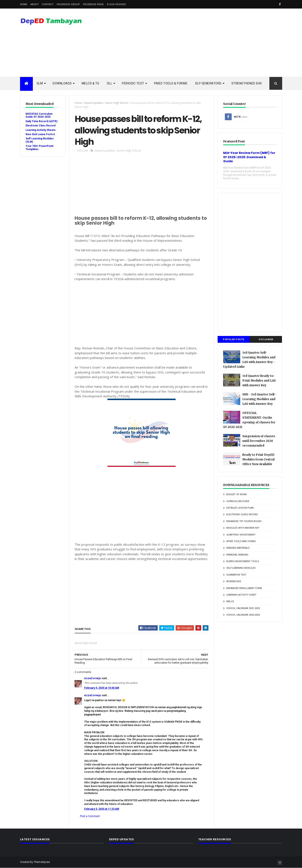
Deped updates (94, 103)
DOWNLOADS (62, 83)
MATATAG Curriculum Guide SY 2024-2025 (39, 115)
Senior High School (117, 103)
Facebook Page (93, 4)
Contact (48, 4)
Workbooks (234, 581)
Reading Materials (238, 548)
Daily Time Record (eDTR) (41, 121)
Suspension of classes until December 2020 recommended (259, 441)
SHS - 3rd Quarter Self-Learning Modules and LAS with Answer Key (259, 399)
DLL (110, 83)
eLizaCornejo (93, 678)
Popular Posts (234, 339)
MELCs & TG (90, 83)
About (35, 4)
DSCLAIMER (266, 339)
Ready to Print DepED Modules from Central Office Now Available (258, 459)
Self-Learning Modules (241, 568)
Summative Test (236, 575)
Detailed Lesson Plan (240, 508)
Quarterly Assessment (241, 535)
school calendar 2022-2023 (243, 615)
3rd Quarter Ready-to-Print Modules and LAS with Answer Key (259, 381)
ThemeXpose (42, 862)
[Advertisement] (205, 43)
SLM (40, 83)
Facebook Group (68, 4)
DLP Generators (208, 83)
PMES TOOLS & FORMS (171, 83)
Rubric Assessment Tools (243, 561)
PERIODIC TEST (133, 83)
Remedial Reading (237, 555)
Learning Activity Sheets (41, 130)
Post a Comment (90, 816)
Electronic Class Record (40, 126)
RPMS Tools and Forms (241, 541)
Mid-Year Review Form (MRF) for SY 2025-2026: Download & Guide (249, 157)
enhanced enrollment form (244, 588)
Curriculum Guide (238, 501)
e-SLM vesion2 (116, 4)
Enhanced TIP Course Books (244, 521)
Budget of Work (237, 494)
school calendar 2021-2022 (243, 608)
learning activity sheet (241, 595)
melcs (230, 601)
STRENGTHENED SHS (247, 83)
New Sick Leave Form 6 (40, 134)
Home (24, 4)
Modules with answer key (243, 528)
